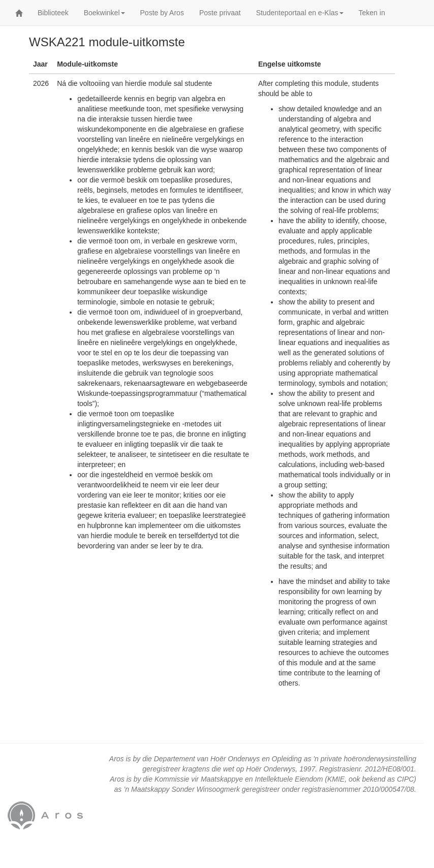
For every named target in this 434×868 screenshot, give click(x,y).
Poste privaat (220, 13)
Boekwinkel (104, 13)
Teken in (372, 13)
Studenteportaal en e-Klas (300, 13)
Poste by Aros (162, 13)
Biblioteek (53, 13)
